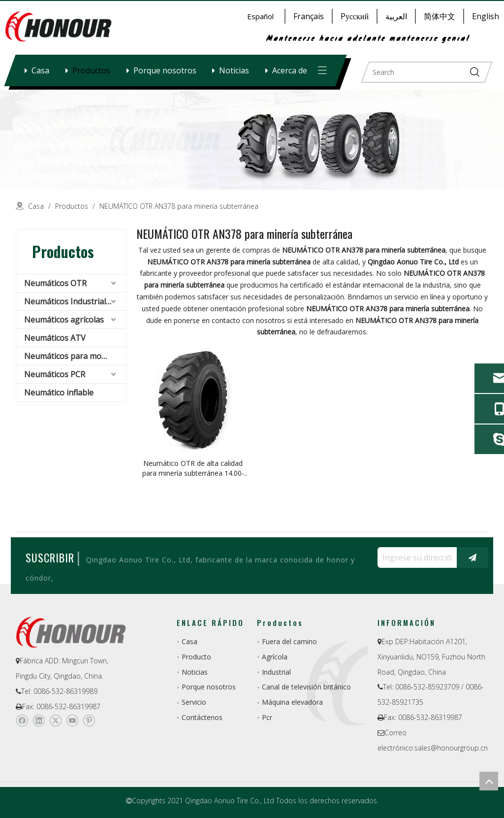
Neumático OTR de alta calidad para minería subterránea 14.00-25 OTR (193, 468)
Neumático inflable (59, 393)
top (489, 781)
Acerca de (290, 70)
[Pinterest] (89, 720)
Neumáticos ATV (55, 338)
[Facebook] (22, 720)
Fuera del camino (289, 641)
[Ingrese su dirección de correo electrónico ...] (415, 557)
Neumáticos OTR (55, 283)
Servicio (194, 702)
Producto (196, 657)
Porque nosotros (165, 70)
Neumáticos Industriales (69, 301)
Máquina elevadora (292, 702)
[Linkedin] (39, 720)
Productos (91, 70)
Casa (40, 70)
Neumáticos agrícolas (64, 320)
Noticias (234, 70)
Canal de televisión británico (306, 687)
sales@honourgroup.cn (451, 748)
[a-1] (252, 140)
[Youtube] (72, 720)
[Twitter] (55, 720)
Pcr (267, 717)
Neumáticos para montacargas (75, 356)
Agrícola (275, 657)
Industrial (276, 672)
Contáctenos (202, 717)
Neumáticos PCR (55, 374)
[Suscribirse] (472, 557)
